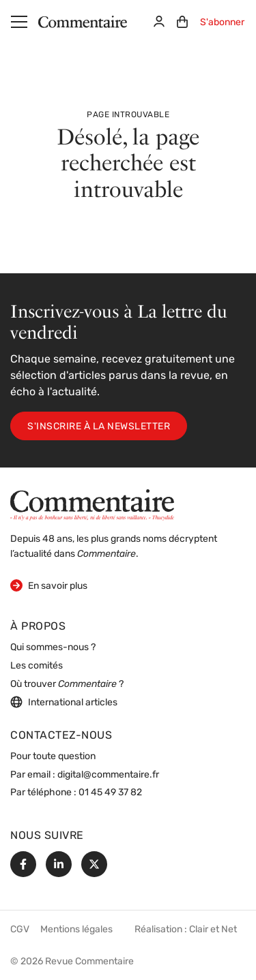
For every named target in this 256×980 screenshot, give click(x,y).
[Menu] (19, 22)
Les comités (37, 666)
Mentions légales (76, 930)
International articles (64, 702)
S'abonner (222, 23)
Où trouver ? (67, 685)
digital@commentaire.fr (108, 775)
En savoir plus (49, 585)
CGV (20, 930)
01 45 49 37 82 (110, 793)
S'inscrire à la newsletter (99, 427)
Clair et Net (213, 930)
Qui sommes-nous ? (53, 648)
